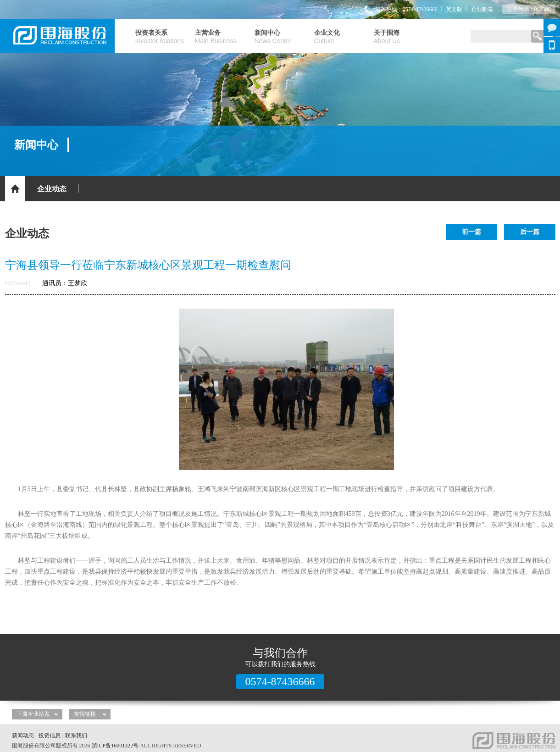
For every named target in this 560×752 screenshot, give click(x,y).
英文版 (454, 9)
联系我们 (76, 735)
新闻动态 (23, 735)
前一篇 (471, 232)
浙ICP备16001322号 (115, 746)
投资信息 (50, 735)
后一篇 (530, 232)
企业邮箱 (482, 9)
